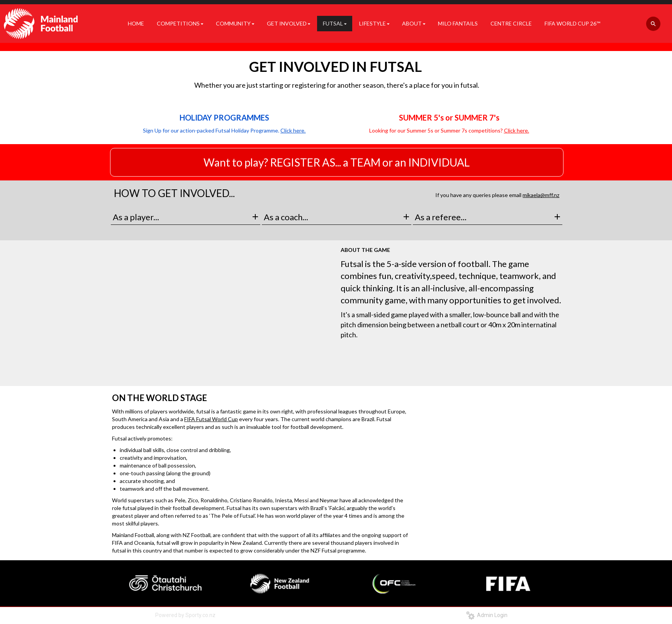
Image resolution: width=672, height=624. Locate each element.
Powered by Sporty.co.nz (185, 615)
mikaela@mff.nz (541, 195)
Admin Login (487, 615)
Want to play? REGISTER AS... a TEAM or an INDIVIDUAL (337, 162)
